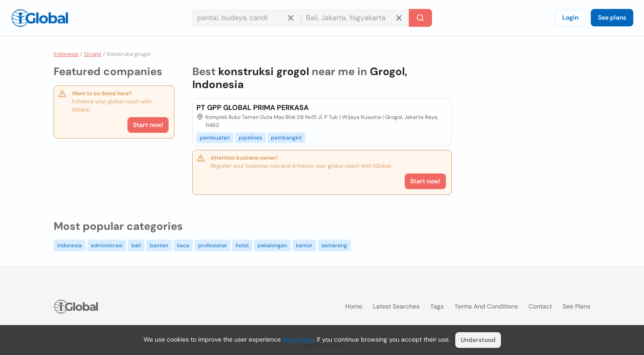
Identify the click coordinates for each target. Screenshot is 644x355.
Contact (540, 306)
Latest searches (396, 306)
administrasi (107, 245)
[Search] (420, 18)
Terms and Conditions (486, 306)
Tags (437, 306)
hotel (242, 245)
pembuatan (215, 138)
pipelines (250, 138)
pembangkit (286, 138)
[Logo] (40, 18)
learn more (298, 339)
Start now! (148, 125)
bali (136, 245)
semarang (334, 245)
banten (159, 245)
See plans (612, 17)
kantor (304, 245)
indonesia (70, 245)
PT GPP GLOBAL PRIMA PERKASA (252, 108)
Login (570, 17)
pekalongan (272, 245)
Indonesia (66, 54)
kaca (183, 245)
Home (354, 306)
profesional (212, 245)
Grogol (93, 54)
